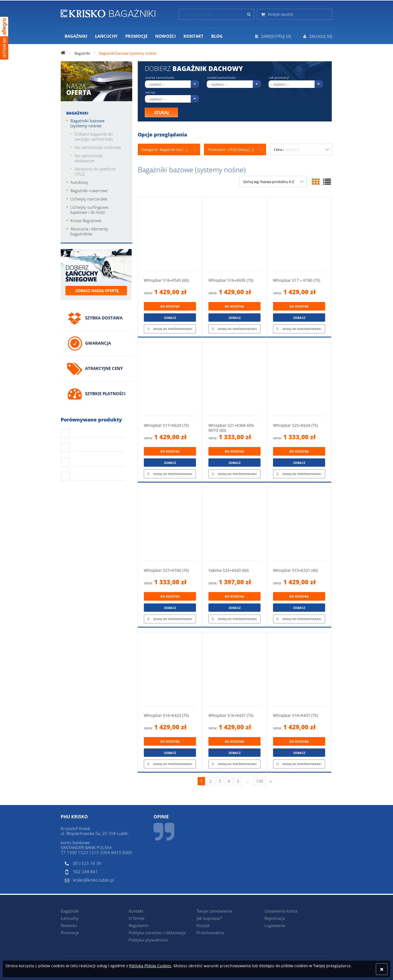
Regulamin (139, 925)
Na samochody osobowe (98, 147)
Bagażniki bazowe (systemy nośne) (87, 123)
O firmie (136, 918)
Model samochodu (221, 78)
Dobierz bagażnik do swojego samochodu (94, 136)
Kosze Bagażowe (86, 220)
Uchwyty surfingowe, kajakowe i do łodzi (90, 210)
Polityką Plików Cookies (150, 966)
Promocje (70, 933)
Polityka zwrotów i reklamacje (157, 933)
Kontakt (136, 911)
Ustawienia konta (281, 911)
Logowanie (275, 925)
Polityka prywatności (148, 940)
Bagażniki (77, 113)
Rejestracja (275, 918)
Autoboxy (79, 182)
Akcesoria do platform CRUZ (95, 171)
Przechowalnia (210, 933)
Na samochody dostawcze (89, 158)
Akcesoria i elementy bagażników (89, 231)
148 (260, 781)
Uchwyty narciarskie (89, 199)
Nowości (69, 925)
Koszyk (203, 925)
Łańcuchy (70, 918)
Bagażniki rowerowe (89, 191)
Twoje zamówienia (214, 911)
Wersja (150, 92)
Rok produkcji (279, 78)
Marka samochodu (160, 78)
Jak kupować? (209, 918)
